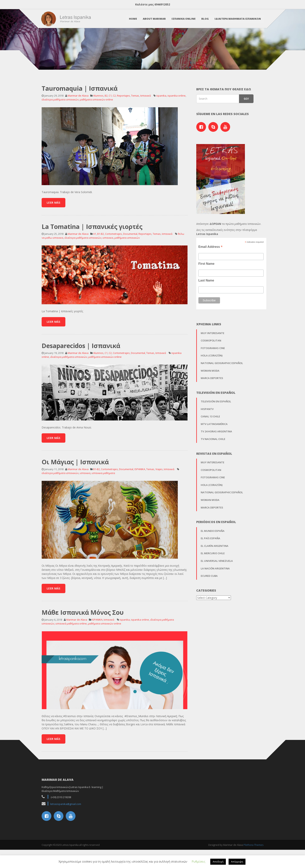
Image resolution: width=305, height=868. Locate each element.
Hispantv (207, 433)
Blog (205, 19)
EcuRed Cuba (209, 600)
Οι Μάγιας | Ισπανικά (75, 486)
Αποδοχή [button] (218, 862)
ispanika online (177, 119)
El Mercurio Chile (213, 577)
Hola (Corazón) (212, 379)
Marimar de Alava (78, 119)
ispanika (161, 119)
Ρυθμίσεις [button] (199, 861)
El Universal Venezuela (217, 585)
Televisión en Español (216, 425)
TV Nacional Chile (213, 463)
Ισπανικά (145, 119)
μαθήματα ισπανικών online (96, 123)
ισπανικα (108, 261)
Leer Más (53, 226)
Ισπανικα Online (183, 19)
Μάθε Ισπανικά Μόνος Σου (83, 636)
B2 (106, 119)
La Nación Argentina (215, 592)
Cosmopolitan (211, 364)
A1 (95, 258)
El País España (210, 562)
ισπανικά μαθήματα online (71, 647)
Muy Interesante (213, 357)
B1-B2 (101, 258)
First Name (206, 288)
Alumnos (98, 119)
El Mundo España (213, 555)
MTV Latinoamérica (214, 448)
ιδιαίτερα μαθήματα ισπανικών (60, 123)
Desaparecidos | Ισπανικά (81, 369)
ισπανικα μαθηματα (103, 497)
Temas (135, 119)
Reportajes (123, 119)
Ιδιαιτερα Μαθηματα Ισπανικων (237, 19)
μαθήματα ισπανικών (127, 261)
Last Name (206, 304)
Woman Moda (210, 394)
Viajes (159, 493)
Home (133, 19)
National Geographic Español (222, 387)
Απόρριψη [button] (237, 862)
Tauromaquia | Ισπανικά (80, 112)
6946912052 (162, 4)
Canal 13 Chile (210, 440)
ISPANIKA (140, 493)
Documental (130, 258)
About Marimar (154, 19)
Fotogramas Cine (213, 372)
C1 (110, 119)
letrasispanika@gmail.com (66, 828)
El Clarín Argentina (215, 570)
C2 (114, 119)
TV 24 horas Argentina (216, 455)
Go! (246, 123)
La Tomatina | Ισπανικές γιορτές (92, 250)
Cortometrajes (113, 258)
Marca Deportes (212, 402)
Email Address (210, 270)
